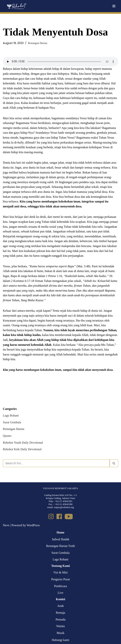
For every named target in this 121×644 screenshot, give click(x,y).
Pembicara (61, 586)
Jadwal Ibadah (61, 539)
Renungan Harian (38, 43)
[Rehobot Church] (17, 6)
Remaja (61, 613)
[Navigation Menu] (114, 6)
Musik (61, 633)
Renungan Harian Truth (60, 546)
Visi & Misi (61, 572)
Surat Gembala (12, 422)
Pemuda (61, 619)
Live (60, 593)
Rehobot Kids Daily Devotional (22, 449)
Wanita (61, 626)
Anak (61, 606)
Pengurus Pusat (61, 579)
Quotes (7, 436)
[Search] (56, 463)
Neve (6, 525)
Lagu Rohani (11, 415)
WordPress (33, 525)
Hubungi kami (61, 640)
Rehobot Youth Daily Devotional (23, 443)
